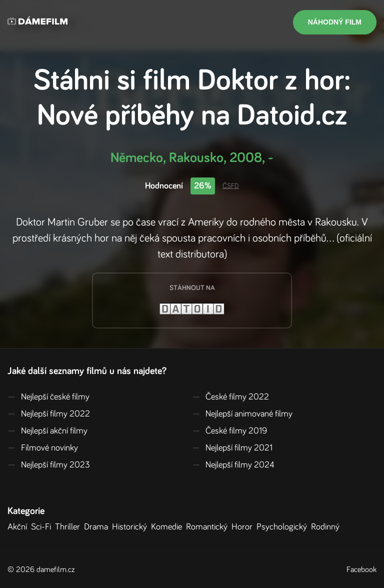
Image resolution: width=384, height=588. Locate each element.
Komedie (168, 527)
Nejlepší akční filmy (47, 431)
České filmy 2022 (230, 397)
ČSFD (231, 186)
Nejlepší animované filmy (242, 414)
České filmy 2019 (229, 431)
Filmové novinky (43, 448)
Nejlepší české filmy (48, 397)
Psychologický (284, 527)
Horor (244, 527)
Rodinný (327, 527)
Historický (131, 527)
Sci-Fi (43, 527)
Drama (98, 527)
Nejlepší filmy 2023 (49, 465)
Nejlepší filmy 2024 (233, 465)
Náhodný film (335, 22)
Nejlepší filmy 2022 (49, 414)
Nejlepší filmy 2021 (232, 448)
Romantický (209, 527)
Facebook (361, 569)
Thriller (69, 527)
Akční (19, 527)
